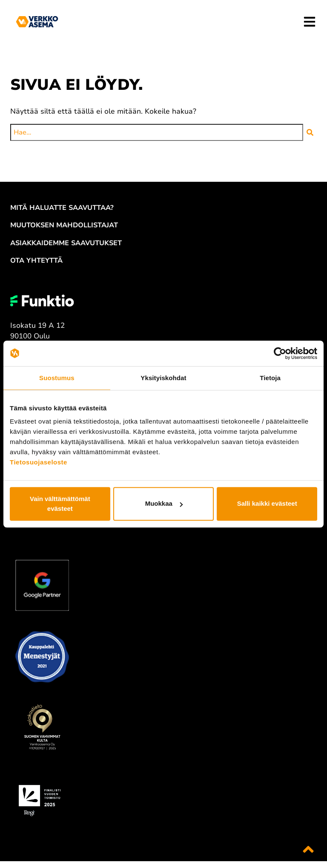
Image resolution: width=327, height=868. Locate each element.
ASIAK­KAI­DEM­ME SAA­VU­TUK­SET (66, 243)
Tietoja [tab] (270, 378)
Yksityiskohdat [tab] (163, 378)
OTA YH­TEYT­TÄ (36, 261)
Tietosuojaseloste (39, 462)
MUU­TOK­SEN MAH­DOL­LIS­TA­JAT (64, 225)
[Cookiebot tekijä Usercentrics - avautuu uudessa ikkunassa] (280, 353)
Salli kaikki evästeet (267, 504)
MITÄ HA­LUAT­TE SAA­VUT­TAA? (62, 208)
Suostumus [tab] (57, 378)
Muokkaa (164, 504)
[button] (310, 132)
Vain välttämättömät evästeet (60, 504)
